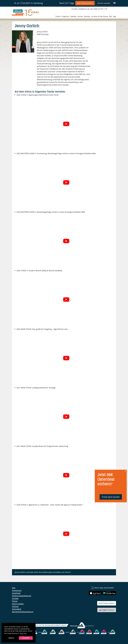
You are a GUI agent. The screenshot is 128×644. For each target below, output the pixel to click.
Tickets (58, 16)
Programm (66, 16)
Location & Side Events (100, 16)
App (115, 16)
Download (16, 593)
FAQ (111, 16)
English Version (107, 610)
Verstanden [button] (26, 638)
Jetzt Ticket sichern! (85, 3)
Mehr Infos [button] (23, 633)
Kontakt (15, 598)
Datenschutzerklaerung (22, 596)
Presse (15, 601)
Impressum (17, 590)
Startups (87, 16)
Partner (80, 16)
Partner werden (104, 3)
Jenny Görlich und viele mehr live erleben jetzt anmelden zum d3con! (43, 572)
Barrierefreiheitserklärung (23, 612)
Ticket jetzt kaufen (111, 497)
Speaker (73, 16)
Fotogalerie (17, 609)
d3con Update (18, 604)
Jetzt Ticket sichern (107, 603)
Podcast (15, 606)
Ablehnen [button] (11, 638)
